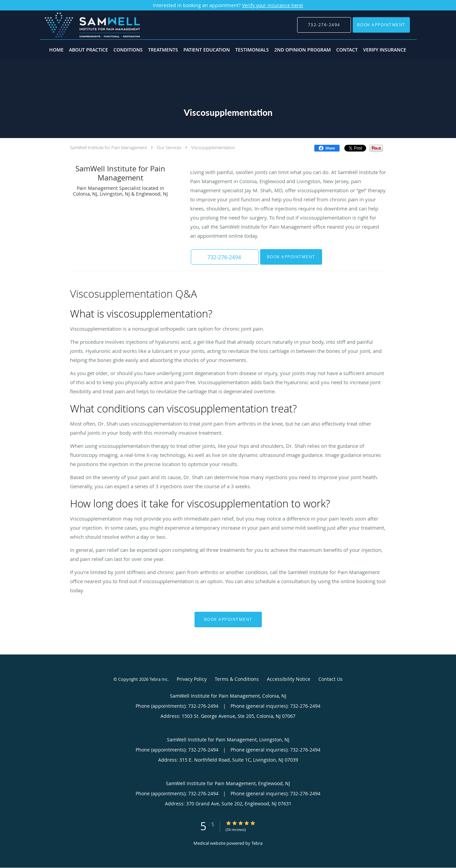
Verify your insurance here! (273, 5)
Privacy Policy (192, 679)
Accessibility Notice (289, 679)
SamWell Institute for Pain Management (109, 147)
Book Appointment (290, 257)
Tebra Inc (159, 679)
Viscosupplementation (213, 147)
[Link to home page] (82, 25)
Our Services (169, 147)
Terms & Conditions (237, 679)
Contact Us (330, 679)
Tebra (257, 843)
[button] (381, 25)
